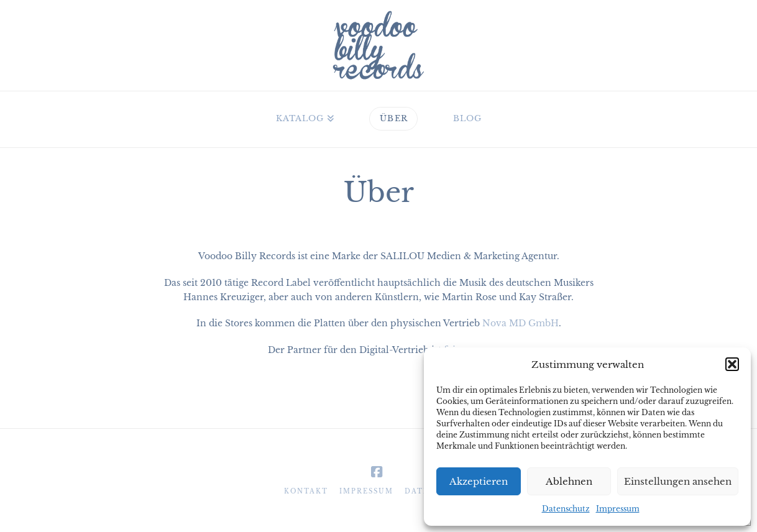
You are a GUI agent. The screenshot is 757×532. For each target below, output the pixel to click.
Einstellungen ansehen (678, 481)
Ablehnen (569, 481)
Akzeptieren (479, 481)
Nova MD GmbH (521, 323)
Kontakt (306, 491)
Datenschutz (566, 509)
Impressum (618, 509)
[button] (732, 364)
